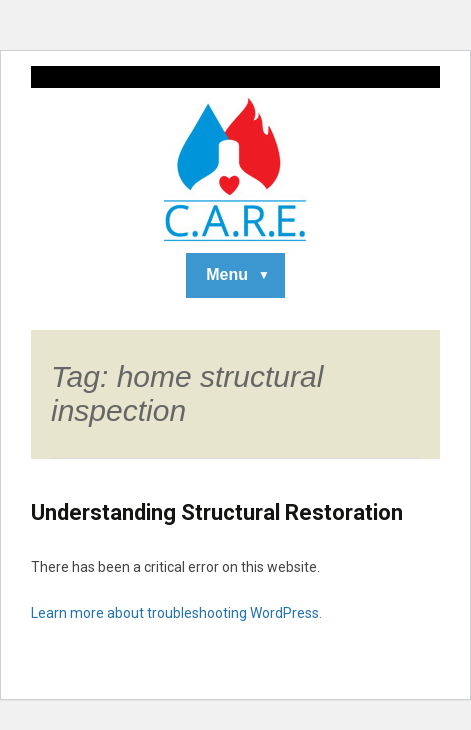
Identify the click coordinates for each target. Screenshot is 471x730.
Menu (227, 274)
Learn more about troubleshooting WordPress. (176, 613)
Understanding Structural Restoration (217, 512)
